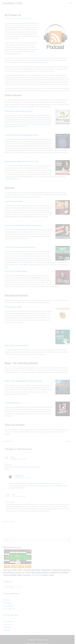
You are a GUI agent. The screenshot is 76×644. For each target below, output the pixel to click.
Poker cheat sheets (9, 617)
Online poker (7, 626)
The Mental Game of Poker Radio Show (21, 135)
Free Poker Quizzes (43, 639)
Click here (36, 571)
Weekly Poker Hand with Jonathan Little (22, 161)
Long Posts (17, 18)
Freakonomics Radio (13, 305)
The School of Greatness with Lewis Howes (23, 225)
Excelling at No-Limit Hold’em (17, 126)
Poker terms (7, 596)
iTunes (27, 60)
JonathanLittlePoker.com (12, 262)
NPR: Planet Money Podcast (17, 343)
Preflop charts (7, 623)
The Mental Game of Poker (27, 139)
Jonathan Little (12, 3)
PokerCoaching (32, 639)
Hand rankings (8, 598)
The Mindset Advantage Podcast (19, 111)
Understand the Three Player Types (28, 390)
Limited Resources (13, 401)
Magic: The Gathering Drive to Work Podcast (24, 379)
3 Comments (8, 18)
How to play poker (9, 601)
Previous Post (7, 437)
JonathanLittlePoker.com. (12, 179)
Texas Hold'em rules (9, 604)
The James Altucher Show (16, 269)
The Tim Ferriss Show (14, 201)
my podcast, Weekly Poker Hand (39, 58)
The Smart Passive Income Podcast (20, 247)
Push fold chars (8, 620)
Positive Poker (11, 115)
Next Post (70, 437)
